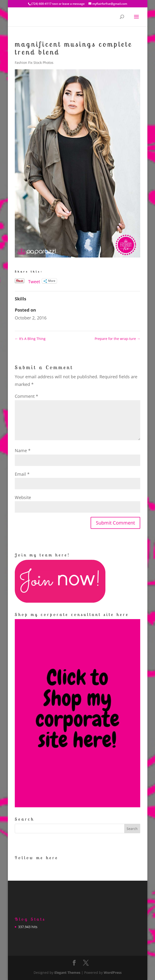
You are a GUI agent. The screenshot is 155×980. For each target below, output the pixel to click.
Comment (26, 396)
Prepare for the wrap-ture (117, 339)
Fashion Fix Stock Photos (34, 63)
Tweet (34, 281)
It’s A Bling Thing (30, 339)
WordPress (113, 972)
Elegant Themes (67, 972)
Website (23, 497)
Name (23, 450)
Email (22, 474)
